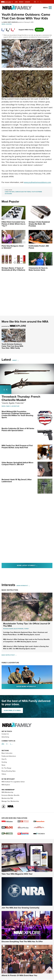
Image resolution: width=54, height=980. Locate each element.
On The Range (6, 780)
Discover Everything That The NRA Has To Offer (22, 953)
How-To (4, 771)
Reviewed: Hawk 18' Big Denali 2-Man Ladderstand (17, 481)
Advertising (5, 749)
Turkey (26, 629)
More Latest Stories (35, 565)
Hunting (9, 24)
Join (16, 2)
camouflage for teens (23, 192)
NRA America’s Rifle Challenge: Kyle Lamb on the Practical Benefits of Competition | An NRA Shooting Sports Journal (26, 641)
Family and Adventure (9, 768)
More (14, 360)
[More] (17, 360)
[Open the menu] (50, 7)
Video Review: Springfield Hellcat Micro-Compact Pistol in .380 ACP (18, 464)
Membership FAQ (7, 810)
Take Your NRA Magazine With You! (17, 886)
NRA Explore (6, 797)
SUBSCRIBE (12, 710)
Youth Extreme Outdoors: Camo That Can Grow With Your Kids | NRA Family (12, 346)
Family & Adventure (13, 406)
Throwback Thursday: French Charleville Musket (21, 398)
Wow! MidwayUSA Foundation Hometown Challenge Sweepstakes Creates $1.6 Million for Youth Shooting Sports (17, 415)
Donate (27, 2)
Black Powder (19, 629)
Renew (21, 2)
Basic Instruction (10, 590)
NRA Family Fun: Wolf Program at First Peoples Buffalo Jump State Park (17, 447)
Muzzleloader (8, 629)
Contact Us (5, 746)
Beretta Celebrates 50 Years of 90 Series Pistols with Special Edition (18, 429)
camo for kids (10, 192)
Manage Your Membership (10, 813)
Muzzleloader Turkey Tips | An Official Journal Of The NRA (27, 625)
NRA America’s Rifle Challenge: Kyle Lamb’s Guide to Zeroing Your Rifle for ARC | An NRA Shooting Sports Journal (26, 648)
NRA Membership (7, 804)
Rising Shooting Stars (9, 783)
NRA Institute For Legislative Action (13, 794)
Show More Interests (34, 686)
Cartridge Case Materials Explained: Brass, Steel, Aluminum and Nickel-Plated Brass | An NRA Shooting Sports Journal (25, 633)
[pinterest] (13, 29)
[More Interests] (28, 586)
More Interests (22, 586)
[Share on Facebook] (3, 29)
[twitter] (8, 29)
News (3, 24)
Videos (4, 786)
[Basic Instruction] (15, 655)
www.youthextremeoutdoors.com (37, 182)
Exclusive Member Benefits (11, 807)
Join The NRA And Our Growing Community (20, 920)
